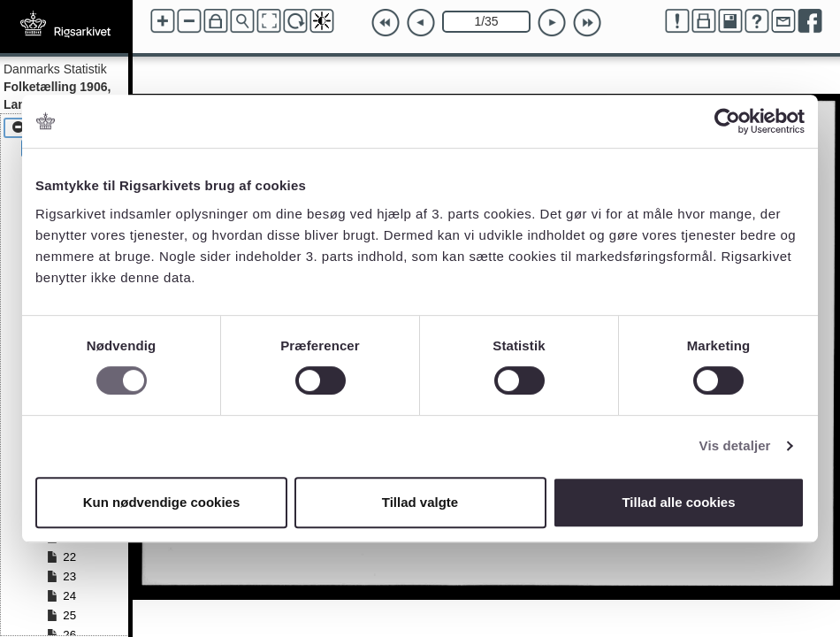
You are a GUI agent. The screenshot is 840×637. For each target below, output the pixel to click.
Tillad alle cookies (678, 502)
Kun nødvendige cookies (162, 502)
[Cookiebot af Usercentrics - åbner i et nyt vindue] (727, 121)
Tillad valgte (420, 502)
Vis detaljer (735, 445)
